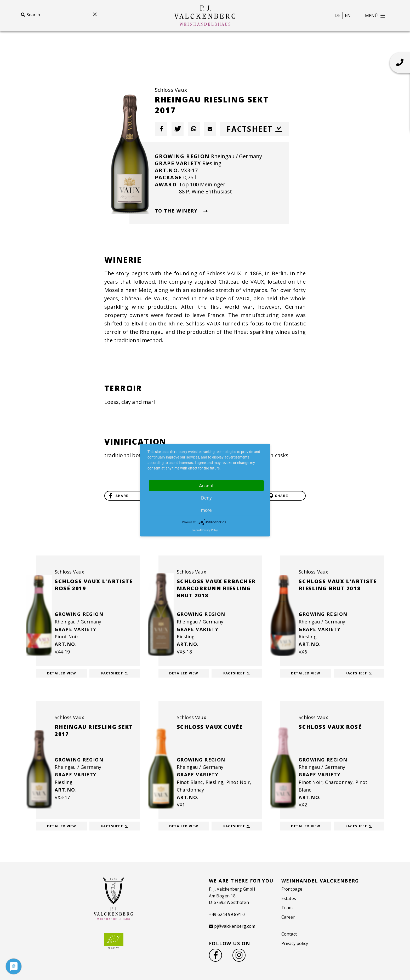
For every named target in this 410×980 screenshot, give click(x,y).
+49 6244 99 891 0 (227, 914)
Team (287, 908)
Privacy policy (295, 943)
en (348, 15)
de (337, 15)
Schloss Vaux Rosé (330, 727)
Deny (206, 498)
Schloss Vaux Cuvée (210, 727)
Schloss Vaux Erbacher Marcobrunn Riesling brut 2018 (216, 588)
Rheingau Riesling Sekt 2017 (94, 730)
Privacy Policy (210, 530)
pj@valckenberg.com (235, 926)
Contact (289, 934)
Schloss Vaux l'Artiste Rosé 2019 (94, 585)
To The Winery (181, 211)
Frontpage (292, 889)
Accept (206, 485)
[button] (161, 129)
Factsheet (254, 129)
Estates (289, 898)
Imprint (197, 530)
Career (288, 917)
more (206, 510)
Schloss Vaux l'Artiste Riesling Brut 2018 (338, 585)
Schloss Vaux (171, 90)
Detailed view (62, 673)
